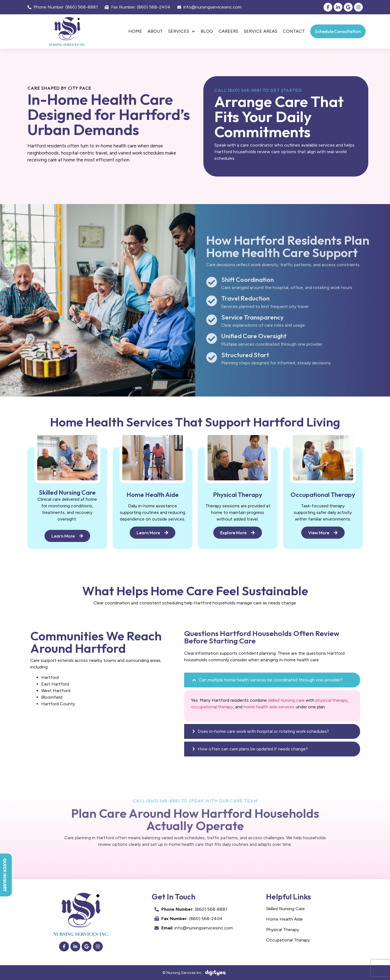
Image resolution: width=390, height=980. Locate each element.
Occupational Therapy (288, 940)
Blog (207, 31)
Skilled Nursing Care (285, 909)
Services (182, 31)
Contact (294, 31)
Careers (228, 31)
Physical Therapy (283, 930)
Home (135, 31)
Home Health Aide (284, 919)
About (155, 31)
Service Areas (261, 31)
